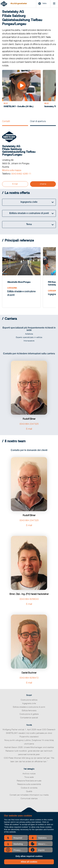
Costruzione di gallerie (29, 711)
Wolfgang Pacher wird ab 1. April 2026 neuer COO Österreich (29, 726)
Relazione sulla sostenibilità (29, 781)
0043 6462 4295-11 (21, 174)
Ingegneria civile (29, 700)
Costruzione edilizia (29, 697)
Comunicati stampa (29, 795)
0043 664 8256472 (29, 675)
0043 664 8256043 (29, 596)
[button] (16, 838)
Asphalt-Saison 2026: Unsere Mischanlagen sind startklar (29, 744)
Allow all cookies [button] (29, 862)
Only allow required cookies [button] (29, 856)
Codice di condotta (29, 784)
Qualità (29, 788)
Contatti (6, 121)
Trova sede (29, 774)
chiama (43, 184)
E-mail (15, 184)
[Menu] (54, 4)
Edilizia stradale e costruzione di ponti (29, 704)
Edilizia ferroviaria (29, 707)
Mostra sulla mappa (12, 170)
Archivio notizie (29, 770)
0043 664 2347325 (29, 421)
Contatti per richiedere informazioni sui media (29, 792)
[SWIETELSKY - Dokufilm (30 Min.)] (19, 90)
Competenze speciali (29, 714)
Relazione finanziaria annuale (29, 777)
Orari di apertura (38, 121)
